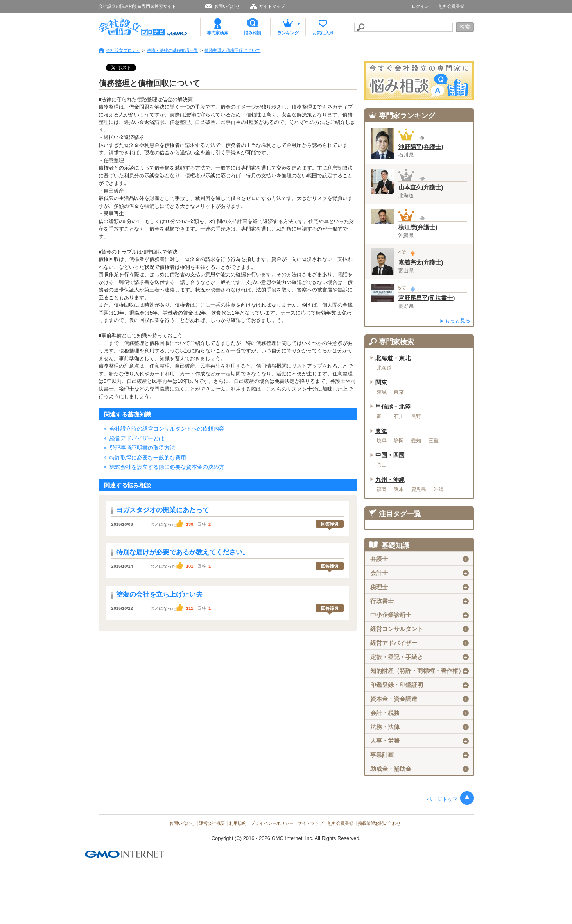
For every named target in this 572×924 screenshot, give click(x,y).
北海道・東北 (393, 358)
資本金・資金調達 (419, 699)
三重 (434, 441)
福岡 (382, 490)
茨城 (382, 392)
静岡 (399, 441)
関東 (381, 382)
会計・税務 (419, 713)
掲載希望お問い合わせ (379, 823)
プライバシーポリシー (272, 823)
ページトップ (442, 799)
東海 (381, 431)
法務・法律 (419, 727)
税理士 (419, 587)
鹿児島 (419, 490)
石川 (399, 416)
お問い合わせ (227, 6)
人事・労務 (419, 741)
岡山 (382, 465)
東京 (399, 392)
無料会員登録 (452, 6)
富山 (382, 416)
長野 (416, 416)
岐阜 (382, 441)
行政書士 (419, 601)
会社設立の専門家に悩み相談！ (419, 81)
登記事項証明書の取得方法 (142, 448)
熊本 (399, 490)
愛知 (416, 441)
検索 (465, 27)
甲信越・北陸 (393, 407)
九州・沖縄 (390, 480)
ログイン (420, 6)
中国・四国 (390, 455)
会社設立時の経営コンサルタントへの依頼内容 (167, 429)
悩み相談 (253, 33)
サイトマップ (272, 6)
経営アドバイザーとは (137, 438)
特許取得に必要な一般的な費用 (148, 458)
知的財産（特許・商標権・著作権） (419, 671)
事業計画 (419, 755)
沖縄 (439, 490)
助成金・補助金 (419, 769)
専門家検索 (218, 33)
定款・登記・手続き (419, 657)
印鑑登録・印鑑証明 (419, 685)
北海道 (384, 368)
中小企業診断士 (419, 615)
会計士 (419, 573)
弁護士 (419, 559)
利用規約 (238, 823)
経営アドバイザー (419, 643)
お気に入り (323, 33)
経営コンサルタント (419, 629)
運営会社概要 (212, 823)
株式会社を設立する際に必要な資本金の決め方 (167, 467)
